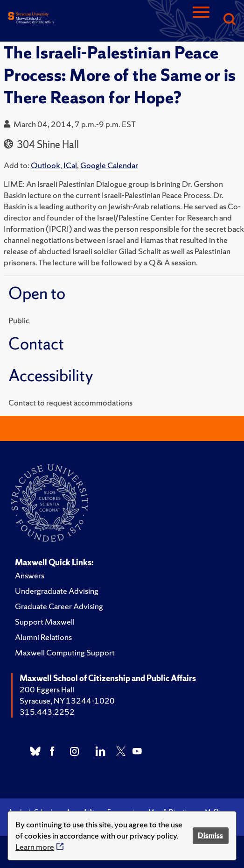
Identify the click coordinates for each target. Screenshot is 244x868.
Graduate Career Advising (59, 606)
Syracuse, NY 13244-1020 (67, 701)
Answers (30, 575)
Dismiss (210, 836)
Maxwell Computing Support (65, 652)
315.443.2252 (47, 712)
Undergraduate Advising (57, 591)
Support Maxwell (45, 622)
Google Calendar (109, 165)
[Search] (229, 20)
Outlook (45, 165)
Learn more (35, 847)
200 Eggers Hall (47, 689)
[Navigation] (201, 20)
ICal (70, 165)
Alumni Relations (43, 637)
